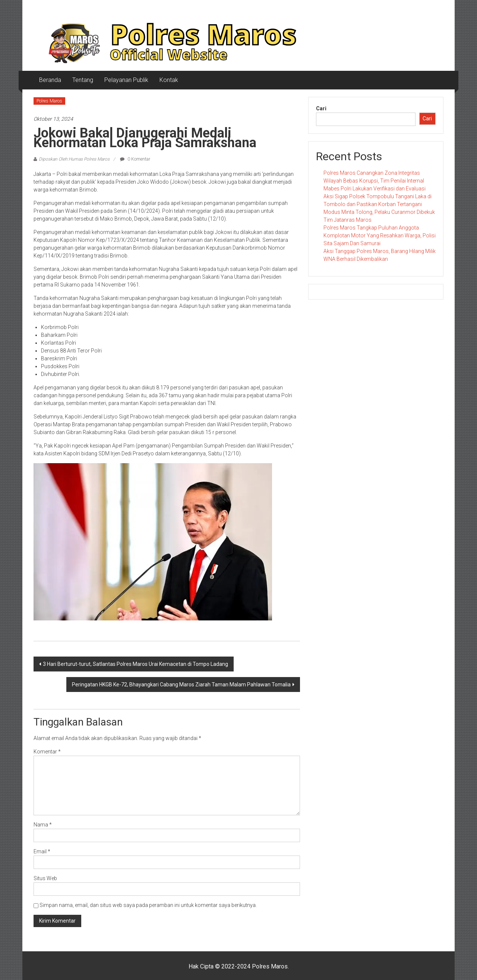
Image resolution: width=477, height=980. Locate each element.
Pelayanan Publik (126, 80)
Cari (321, 108)
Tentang (83, 80)
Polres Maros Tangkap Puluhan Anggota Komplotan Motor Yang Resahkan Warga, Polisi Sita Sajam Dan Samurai (380, 235)
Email (42, 851)
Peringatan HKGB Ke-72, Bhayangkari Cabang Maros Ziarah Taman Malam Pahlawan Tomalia (181, 685)
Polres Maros (49, 101)
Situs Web (45, 878)
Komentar (47, 752)
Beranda (50, 80)
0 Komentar (135, 159)
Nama (43, 825)
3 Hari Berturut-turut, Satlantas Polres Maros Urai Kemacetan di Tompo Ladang (135, 664)
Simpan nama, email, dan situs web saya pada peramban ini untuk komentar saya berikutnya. (148, 905)
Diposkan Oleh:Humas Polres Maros (74, 159)
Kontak (169, 80)
